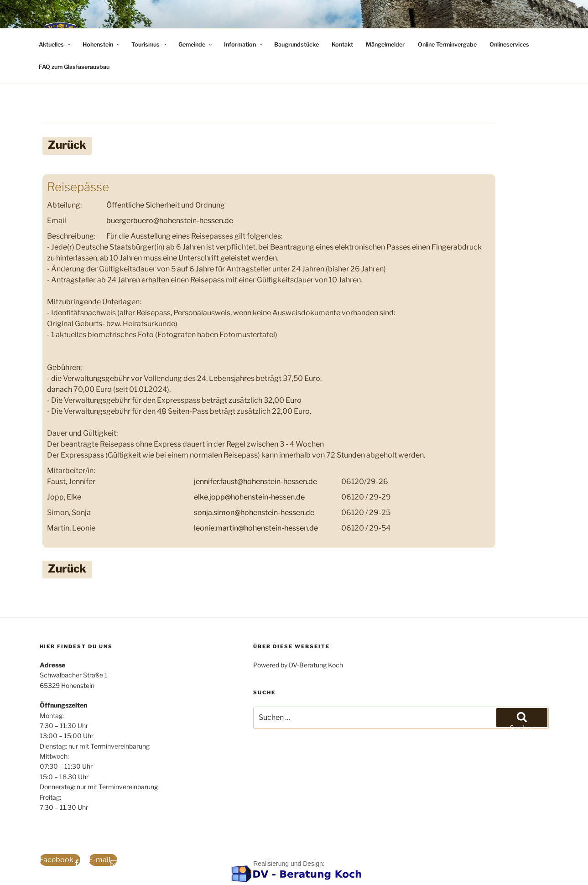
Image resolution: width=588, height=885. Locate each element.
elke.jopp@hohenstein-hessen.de (249, 497)
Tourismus (150, 44)
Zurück (67, 145)
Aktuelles (55, 44)
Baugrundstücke (297, 44)
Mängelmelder (385, 44)
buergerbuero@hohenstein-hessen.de (170, 221)
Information (244, 44)
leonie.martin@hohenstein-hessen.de (256, 528)
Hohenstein (102, 44)
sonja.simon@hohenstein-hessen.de (254, 513)
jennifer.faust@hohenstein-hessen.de (255, 482)
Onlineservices (509, 44)
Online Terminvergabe (447, 44)
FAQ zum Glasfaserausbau (74, 67)
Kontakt (342, 44)
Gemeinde (196, 44)
